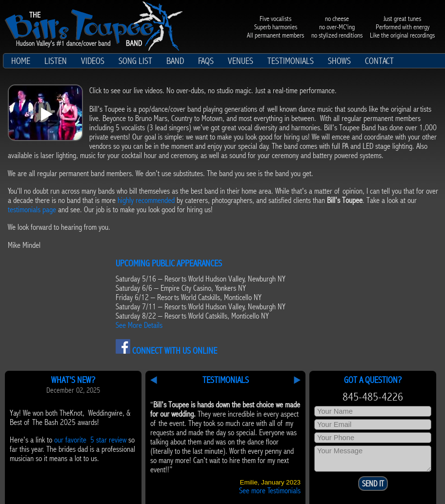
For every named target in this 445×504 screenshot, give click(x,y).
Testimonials (291, 61)
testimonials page (32, 210)
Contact (379, 61)
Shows (339, 61)
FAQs (206, 61)
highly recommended (146, 200)
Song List (135, 61)
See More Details (139, 325)
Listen (56, 61)
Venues (241, 61)
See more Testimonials (270, 491)
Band (175, 61)
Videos (93, 61)
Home (21, 61)
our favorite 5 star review (90, 440)
